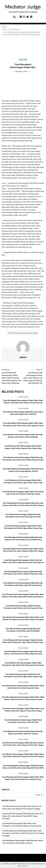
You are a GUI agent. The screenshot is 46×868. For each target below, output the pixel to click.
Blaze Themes (23, 866)
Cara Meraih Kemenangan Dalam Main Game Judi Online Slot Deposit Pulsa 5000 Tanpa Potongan (23, 618)
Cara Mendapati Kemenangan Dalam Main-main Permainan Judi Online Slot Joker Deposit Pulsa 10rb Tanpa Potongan (23, 424)
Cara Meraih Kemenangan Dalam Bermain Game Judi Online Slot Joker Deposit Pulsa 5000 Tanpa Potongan (23, 816)
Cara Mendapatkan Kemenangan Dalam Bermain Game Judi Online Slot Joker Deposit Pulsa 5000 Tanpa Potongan (23, 767)
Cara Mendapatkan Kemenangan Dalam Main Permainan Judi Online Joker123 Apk (23, 721)
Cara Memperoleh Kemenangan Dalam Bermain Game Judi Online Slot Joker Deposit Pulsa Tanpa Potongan (23, 641)
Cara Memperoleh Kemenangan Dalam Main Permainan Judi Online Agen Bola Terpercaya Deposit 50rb (23, 481)
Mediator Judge (23, 7)
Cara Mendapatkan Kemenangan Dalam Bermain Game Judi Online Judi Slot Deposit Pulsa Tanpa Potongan (23, 504)
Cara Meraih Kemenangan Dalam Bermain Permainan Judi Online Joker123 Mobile (23, 630)
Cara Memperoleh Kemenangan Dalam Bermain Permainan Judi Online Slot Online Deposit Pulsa (23, 459)
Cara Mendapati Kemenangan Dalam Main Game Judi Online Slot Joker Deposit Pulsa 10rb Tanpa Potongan (23, 550)
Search (6, 790)
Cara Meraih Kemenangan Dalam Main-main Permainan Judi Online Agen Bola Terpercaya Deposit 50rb (23, 527)
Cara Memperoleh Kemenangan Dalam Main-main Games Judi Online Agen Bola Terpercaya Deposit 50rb (23, 596)
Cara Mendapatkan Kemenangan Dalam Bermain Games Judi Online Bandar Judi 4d (23, 470)
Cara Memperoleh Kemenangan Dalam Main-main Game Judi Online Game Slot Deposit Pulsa (23, 778)
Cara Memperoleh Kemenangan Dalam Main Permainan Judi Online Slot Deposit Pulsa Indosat (23, 664)
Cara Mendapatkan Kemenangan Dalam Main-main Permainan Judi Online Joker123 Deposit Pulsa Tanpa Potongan (23, 833)
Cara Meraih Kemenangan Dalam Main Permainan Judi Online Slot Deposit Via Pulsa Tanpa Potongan (23, 493)
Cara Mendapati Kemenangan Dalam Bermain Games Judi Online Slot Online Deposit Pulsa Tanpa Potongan (23, 653)
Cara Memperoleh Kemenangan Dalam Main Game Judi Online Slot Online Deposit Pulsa (23, 687)
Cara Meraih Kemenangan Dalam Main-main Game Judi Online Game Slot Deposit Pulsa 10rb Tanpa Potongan (23, 755)
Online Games (23, 59)
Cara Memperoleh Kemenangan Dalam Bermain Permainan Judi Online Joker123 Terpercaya (23, 584)
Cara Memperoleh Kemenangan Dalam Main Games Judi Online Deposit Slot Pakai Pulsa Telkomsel (23, 447)
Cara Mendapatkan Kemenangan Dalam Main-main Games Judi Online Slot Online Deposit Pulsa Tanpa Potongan (23, 698)
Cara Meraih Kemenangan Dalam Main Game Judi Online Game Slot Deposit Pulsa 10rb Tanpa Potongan (23, 710)
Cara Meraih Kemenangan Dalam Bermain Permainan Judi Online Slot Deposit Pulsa (23, 516)
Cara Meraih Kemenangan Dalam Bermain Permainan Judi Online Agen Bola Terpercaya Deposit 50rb (23, 675)
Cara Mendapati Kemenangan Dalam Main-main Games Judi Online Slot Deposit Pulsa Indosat (23, 402)
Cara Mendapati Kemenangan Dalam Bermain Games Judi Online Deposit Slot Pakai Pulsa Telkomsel (23, 539)
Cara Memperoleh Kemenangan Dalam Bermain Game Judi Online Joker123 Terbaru (23, 733)
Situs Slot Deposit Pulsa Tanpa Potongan (23, 333)
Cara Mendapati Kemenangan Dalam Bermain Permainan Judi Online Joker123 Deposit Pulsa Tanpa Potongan (23, 573)
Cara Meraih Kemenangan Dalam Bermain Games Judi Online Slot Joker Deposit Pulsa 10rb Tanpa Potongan (23, 744)
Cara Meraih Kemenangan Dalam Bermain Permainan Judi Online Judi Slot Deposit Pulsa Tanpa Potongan (23, 607)
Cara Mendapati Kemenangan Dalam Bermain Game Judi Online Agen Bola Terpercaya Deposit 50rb (23, 561)
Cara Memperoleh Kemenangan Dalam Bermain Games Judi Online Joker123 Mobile (23, 436)
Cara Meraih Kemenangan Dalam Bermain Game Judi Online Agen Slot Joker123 (23, 413)
